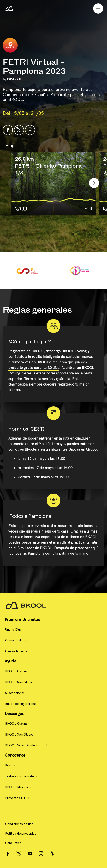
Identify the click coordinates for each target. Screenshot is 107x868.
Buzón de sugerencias (21, 704)
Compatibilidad (16, 640)
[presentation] (13, 183)
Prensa (10, 765)
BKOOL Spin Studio (19, 682)
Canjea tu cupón (17, 651)
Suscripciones (15, 693)
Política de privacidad (21, 834)
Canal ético (13, 843)
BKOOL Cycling (16, 671)
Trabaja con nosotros (21, 776)
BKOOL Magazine (18, 787)
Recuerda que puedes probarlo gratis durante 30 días (48, 365)
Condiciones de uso (19, 824)
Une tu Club (13, 630)
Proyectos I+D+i (17, 798)
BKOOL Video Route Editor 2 (26, 745)
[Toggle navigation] (98, 9)
